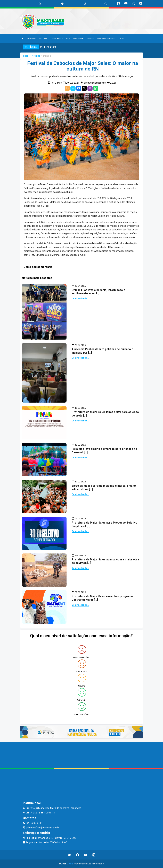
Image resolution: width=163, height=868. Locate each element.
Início (26, 56)
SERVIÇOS (91, 38)
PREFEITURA (44, 38)
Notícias (36, 56)
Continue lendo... (80, 299)
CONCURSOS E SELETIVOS (106, 38)
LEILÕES (122, 38)
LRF (68, 38)
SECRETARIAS (57, 38)
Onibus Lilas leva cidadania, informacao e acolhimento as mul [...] (99, 292)
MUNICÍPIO (31, 38)
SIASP (70, 864)
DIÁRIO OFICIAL (78, 38)
